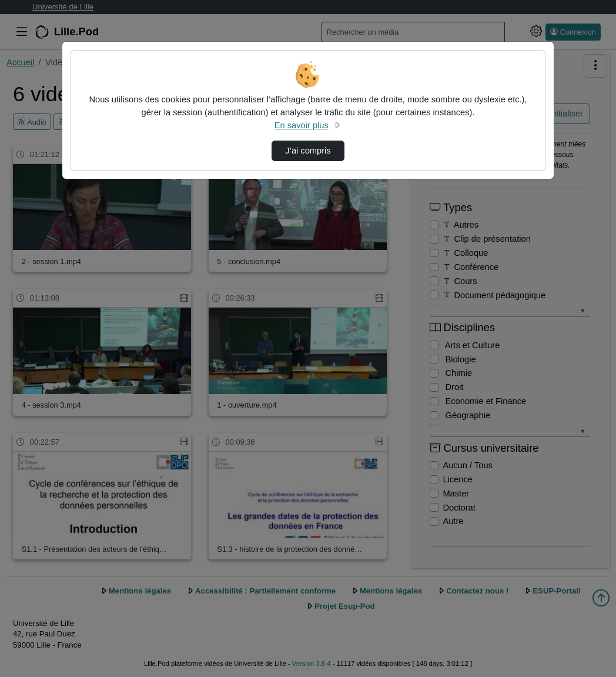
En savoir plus (308, 125)
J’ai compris (308, 151)
